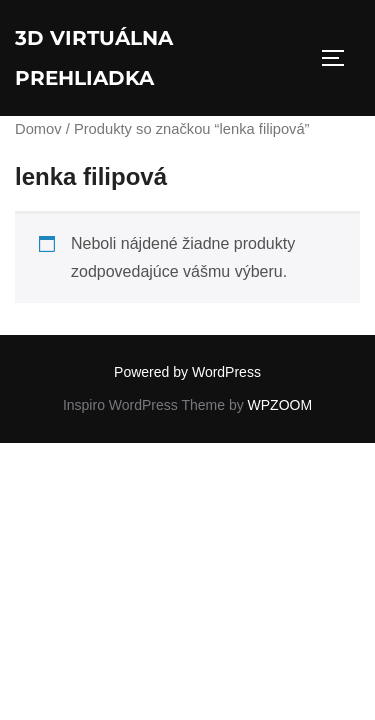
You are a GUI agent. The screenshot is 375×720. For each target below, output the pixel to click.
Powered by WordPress (187, 372)
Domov (38, 129)
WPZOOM (280, 405)
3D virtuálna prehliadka (94, 58)
